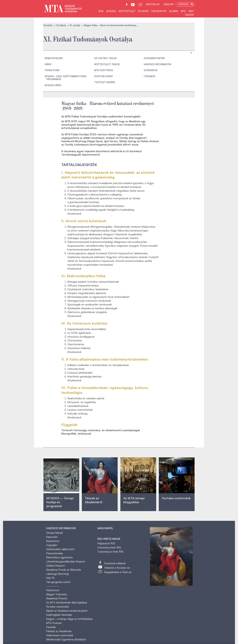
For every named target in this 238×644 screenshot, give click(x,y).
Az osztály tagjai (105, 58)
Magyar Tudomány (57, 594)
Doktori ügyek (104, 76)
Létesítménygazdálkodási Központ (66, 561)
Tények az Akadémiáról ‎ (93, 500)
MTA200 (111, 11)
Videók (189, 15)
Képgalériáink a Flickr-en (118, 572)
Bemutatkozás (54, 58)
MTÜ (183, 11)
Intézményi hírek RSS (109, 547)
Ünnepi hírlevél (54, 533)
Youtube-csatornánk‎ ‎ (176, 498)
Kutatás (143, 11)
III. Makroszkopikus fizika (83, 276)
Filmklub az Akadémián (59, 631)
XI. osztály (75, 25)
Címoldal (48, 25)
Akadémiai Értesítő (57, 598)
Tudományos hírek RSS (110, 552)
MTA (101, 11)
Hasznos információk (158, 64)
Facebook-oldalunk (115, 563)
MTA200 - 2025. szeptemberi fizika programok (65, 78)
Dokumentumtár (154, 58)
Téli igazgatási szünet (58, 582)
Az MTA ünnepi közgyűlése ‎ (134, 500)
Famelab (51, 627)
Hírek (48, 64)
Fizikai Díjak (52, 70)
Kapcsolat (153, 4)
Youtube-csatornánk (58, 607)
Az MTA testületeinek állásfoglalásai (67, 602)
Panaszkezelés (55, 553)
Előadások (151, 70)
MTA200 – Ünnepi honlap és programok (60, 502)
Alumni (173, 11)
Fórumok (150, 76)
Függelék (69, 425)
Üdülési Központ (55, 566)
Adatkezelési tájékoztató (60, 549)
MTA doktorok (104, 70)
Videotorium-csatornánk (60, 635)
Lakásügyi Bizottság (57, 574)
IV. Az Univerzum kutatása (84, 323)
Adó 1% (50, 578)
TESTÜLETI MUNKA (105, 82)
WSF (191, 11)
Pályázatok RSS (106, 543)
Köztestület (127, 11)
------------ (53, 586)
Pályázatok (159, 11)
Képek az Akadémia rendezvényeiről (67, 611)
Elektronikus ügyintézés (59, 557)
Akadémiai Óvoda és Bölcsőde (64, 570)
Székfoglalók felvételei (59, 615)
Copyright (52, 545)
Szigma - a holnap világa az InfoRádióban (70, 619)
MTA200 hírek (53, 85)
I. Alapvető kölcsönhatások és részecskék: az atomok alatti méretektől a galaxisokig (108, 175)
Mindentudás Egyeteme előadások (66, 639)
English (169, 4)
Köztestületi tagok (107, 64)
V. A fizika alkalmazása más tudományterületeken (105, 359)
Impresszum (53, 541)
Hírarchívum (53, 590)
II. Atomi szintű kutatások (84, 221)
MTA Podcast (54, 623)
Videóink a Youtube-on (117, 568)
